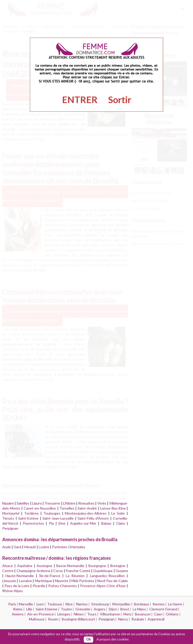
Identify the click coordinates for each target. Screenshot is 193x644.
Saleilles (23, 503)
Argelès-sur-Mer (83, 523)
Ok (88, 639)
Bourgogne (97, 566)
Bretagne (118, 566)
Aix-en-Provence (40, 614)
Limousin (9, 581)
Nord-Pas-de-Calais (113, 581)
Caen (158, 614)
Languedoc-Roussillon (107, 576)
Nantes (82, 604)
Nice (69, 604)
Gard (17, 547)
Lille (29, 609)
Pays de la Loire (17, 586)
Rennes (159, 604)
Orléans (172, 614)
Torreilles (67, 508)
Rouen (53, 619)
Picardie (39, 586)
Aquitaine (25, 566)
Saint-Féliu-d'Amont (93, 518)
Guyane (122, 571)
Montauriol (11, 513)
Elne (62, 523)
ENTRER (80, 100)
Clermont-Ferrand (163, 609)
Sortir (120, 100)
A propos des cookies (113, 639)
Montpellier (121, 604)
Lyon (40, 604)
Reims (18, 609)
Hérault (30, 547)
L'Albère (69, 503)
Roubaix (138, 619)
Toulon (66, 609)
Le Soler (118, 513)
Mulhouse (37, 619)
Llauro (37, 503)
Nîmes (79, 614)
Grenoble (83, 609)
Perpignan (10, 528)
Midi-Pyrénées (83, 581)
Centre (8, 571)
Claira (120, 523)
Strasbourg (100, 604)
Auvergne (44, 566)
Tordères (31, 513)
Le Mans (139, 609)
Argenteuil (156, 619)
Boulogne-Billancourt (78, 619)
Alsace (8, 566)
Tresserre (52, 503)
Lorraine (26, 581)
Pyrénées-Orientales (69, 547)
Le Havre (175, 604)
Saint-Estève (28, 518)
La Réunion (75, 576)
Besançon (143, 614)
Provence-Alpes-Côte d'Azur (103, 586)
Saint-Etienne (46, 609)
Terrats (8, 518)
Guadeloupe (103, 571)
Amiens (18, 614)
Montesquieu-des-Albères (86, 513)
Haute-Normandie (20, 576)
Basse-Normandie (70, 566)
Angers (100, 609)
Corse (58, 571)
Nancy (123, 619)
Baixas (106, 523)
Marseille (26, 604)
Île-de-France (50, 576)
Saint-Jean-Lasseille (58, 518)
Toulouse (55, 604)
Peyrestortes (33, 523)
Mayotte (62, 581)
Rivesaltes (86, 503)
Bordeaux (141, 604)
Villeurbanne (110, 614)
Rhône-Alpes (13, 591)
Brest (125, 609)
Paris (12, 604)
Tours (92, 614)
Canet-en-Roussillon (40, 508)
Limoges (64, 614)
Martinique (43, 581)
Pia (51, 523)
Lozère (44, 547)
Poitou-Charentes (63, 586)
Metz (127, 614)
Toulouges (52, 513)
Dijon (113, 609)
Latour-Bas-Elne (113, 508)
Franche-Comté (78, 571)
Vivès (102, 503)
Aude (7, 547)
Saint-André (87, 508)
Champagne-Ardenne (34, 571)
